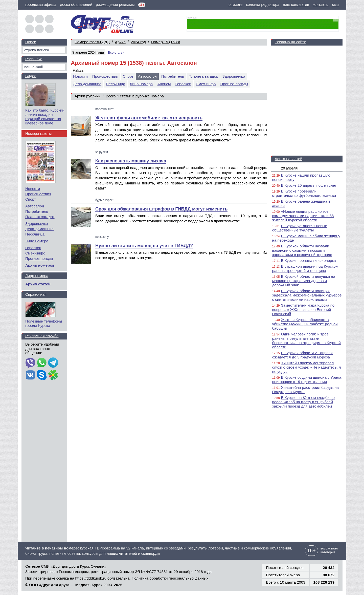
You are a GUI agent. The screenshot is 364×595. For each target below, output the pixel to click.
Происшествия (105, 76)
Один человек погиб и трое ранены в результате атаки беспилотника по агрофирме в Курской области (306, 341)
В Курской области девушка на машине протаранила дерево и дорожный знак (304, 281)
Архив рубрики (87, 96)
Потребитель (173, 76)
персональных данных (189, 578)
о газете (235, 4)
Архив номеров (40, 265)
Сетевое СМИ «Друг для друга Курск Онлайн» (66, 566)
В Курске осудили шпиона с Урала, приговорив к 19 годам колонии (307, 379)
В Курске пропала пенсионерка (309, 260)
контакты (321, 4)
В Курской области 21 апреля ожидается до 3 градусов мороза (302, 355)
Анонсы (164, 84)
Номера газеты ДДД (92, 42)
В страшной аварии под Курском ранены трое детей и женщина (305, 268)
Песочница (116, 84)
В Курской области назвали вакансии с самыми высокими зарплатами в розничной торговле (302, 250)
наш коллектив (296, 4)
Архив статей (38, 284)
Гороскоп (183, 84)
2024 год (138, 42)
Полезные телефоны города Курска (44, 323)
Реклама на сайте (290, 42)
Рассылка (34, 59)
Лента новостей (289, 159)
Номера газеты (38, 133)
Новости (80, 76)
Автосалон (35, 206)
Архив (120, 42)
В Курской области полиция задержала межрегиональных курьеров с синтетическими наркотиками (307, 295)
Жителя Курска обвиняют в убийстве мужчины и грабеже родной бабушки (305, 324)
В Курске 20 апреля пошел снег (309, 185)
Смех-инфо (206, 84)
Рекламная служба (42, 336)
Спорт (128, 76)
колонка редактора (263, 4)
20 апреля (289, 168)
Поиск (31, 42)
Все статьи (116, 52)
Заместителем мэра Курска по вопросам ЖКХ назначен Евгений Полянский (303, 310)
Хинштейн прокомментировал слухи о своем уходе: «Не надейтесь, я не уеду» (307, 367)
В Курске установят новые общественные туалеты (300, 228)
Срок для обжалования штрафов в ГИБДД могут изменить (161, 209)
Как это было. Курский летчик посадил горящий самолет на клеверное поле (45, 117)
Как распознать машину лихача (131, 161)
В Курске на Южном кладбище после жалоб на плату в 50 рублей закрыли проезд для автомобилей (304, 402)
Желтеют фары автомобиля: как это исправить (149, 118)
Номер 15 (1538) (166, 42)
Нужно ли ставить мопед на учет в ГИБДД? (144, 246)
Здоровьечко (234, 76)
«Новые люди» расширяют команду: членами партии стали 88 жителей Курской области (303, 216)
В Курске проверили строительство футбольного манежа (304, 193)
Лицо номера (141, 84)
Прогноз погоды (234, 84)
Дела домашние (87, 84)
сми (335, 4)
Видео (31, 76)
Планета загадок (203, 76)
